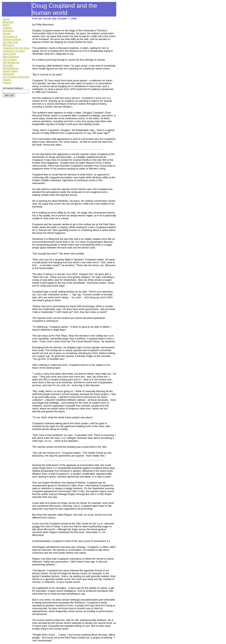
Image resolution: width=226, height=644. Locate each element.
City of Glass (10, 60)
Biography (8, 22)
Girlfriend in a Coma (14, 51)
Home (6, 19)
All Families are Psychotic (11, 64)
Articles (7, 34)
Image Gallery (10, 71)
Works (6, 25)
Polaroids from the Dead (16, 48)
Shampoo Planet (12, 39)
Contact (7, 83)
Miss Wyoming (11, 57)
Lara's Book (9, 54)
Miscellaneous (11, 68)
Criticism (7, 28)
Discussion (9, 74)
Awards (7, 80)
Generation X (10, 36)
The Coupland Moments (16, 77)
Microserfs (8, 45)
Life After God (10, 42)
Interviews (8, 31)
